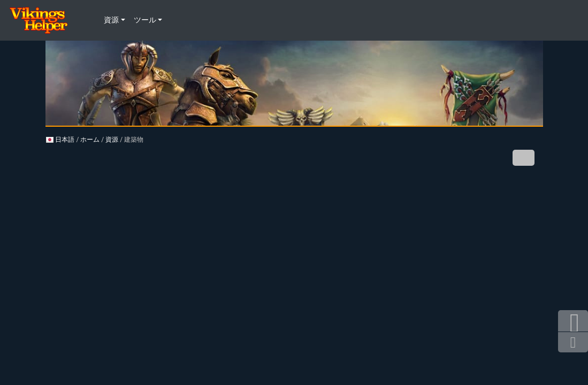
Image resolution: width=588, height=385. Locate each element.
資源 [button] (111, 20)
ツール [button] (145, 20)
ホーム (90, 140)
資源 (112, 140)
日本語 (60, 140)
